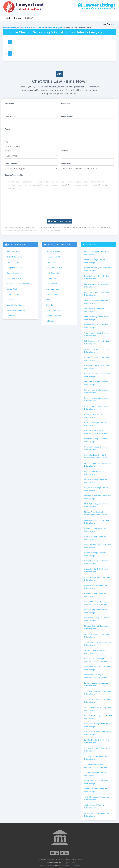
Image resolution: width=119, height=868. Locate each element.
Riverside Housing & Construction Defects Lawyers (97, 627)
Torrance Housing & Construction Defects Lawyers (97, 774)
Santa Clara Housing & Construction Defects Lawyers (98, 709)
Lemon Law (11, 300)
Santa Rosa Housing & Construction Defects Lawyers (98, 725)
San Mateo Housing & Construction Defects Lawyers (98, 692)
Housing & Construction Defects (19, 284)
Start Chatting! (59, 221)
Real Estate (50, 321)
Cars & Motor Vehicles (54, 268)
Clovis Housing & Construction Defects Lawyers (96, 310)
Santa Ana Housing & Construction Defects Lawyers (97, 701)
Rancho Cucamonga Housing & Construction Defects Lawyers (96, 603)
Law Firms (108, 24)
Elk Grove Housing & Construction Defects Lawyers (97, 375)
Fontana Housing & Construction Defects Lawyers (97, 399)
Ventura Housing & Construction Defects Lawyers (97, 790)
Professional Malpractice (16, 310)
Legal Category (11, 163)
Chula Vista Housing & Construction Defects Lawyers (98, 302)
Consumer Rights (54, 27)
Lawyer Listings (97, 5)
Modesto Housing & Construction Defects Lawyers (97, 505)
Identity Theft (12, 289)
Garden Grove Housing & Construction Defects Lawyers (95, 432)
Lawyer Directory (11, 27)
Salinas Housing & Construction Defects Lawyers (96, 652)
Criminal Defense (52, 284)
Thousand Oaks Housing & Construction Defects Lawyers (95, 766)
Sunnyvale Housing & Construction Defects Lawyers (97, 749)
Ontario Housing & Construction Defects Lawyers (96, 554)
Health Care (50, 305)
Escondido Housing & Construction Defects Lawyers (97, 383)
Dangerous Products (14, 268)
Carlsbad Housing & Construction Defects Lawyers (97, 294)
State (7, 151)
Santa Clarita (38, 27)
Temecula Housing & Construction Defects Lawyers (97, 758)
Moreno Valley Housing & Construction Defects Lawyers (95, 513)
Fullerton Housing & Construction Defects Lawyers (97, 424)
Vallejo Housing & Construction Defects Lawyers (96, 782)
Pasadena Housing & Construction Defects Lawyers (97, 587)
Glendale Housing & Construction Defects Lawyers (97, 440)
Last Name (66, 104)
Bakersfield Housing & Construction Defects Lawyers (98, 269)
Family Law (50, 300)
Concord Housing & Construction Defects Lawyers (97, 318)
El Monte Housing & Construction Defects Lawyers (97, 367)
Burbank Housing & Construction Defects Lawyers (97, 285)
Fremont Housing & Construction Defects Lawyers (97, 408)
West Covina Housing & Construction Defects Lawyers (98, 815)
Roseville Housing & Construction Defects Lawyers (97, 635)
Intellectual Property (53, 310)
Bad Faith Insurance (14, 257)
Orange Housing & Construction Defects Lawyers (96, 562)
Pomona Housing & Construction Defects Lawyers (97, 595)
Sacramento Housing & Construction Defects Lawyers (98, 644)
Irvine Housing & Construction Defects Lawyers (96, 473)
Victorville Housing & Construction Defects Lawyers (97, 798)
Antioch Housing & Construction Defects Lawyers (96, 261)
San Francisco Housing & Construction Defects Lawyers (95, 676)
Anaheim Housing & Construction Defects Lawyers (97, 253)
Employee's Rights (52, 289)
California (26, 27)
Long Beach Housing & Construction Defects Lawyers (98, 489)
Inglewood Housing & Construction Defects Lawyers (97, 465)
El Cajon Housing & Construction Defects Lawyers (97, 359)
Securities (10, 316)
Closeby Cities (90, 245)
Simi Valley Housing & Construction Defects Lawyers (98, 733)
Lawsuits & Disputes (53, 316)
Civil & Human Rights (53, 273)
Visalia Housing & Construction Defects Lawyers (96, 806)
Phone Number (67, 116)
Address (8, 129)
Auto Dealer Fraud (14, 251)
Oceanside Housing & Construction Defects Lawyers (97, 546)
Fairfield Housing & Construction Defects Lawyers (97, 391)
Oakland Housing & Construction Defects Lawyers (97, 538)
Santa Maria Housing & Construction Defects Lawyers (98, 717)
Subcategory (66, 163)
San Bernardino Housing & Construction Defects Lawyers (95, 660)
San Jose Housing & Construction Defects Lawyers (97, 684)
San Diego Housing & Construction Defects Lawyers (97, 668)
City (6, 142)
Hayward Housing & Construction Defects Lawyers (97, 448)
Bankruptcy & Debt (53, 257)
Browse (18, 18)
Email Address (11, 116)
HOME (8, 18)
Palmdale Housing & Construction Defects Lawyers (97, 578)
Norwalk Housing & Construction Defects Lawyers (97, 530)
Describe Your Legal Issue (15, 175)
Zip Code (65, 151)
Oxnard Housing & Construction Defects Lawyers (96, 570)
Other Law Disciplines (59, 245)
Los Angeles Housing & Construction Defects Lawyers (98, 497)
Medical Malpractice (14, 305)
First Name (9, 104)
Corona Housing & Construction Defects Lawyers (96, 326)
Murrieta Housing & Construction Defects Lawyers (97, 522)
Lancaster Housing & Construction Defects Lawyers (97, 481)
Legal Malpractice (13, 294)
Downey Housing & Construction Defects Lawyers (97, 351)
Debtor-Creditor (13, 273)
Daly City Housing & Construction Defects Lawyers (97, 342)
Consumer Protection (15, 262)
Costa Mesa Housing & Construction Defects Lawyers (98, 334)
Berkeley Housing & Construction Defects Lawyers (97, 277)
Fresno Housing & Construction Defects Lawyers (96, 416)
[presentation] (59, 213)
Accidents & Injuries (53, 251)
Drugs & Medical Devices (16, 278)
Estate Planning (51, 294)
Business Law (50, 262)
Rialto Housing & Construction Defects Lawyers (96, 611)
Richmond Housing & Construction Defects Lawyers (97, 619)
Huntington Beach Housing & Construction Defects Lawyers (95, 456)
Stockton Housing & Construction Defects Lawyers (97, 741)
